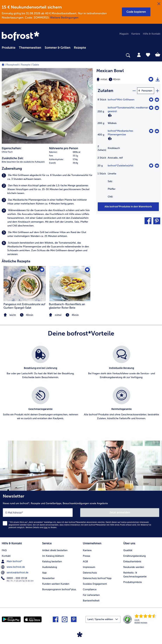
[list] (81, 387)
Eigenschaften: (12, 148)
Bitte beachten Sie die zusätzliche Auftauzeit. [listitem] (23, 162)
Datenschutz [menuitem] (90, 573)
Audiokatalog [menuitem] (50, 567)
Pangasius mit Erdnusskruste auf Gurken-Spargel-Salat (24, 306)
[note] (70, 315)
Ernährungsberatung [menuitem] (135, 556)
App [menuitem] (44, 573)
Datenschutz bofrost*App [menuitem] (97, 578)
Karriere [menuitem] (136, 34)
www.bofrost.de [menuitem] (13, 567)
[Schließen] (159, 4)
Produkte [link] (9, 48)
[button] (136, 12)
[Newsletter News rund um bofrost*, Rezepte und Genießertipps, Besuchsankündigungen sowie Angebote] (81, 514)
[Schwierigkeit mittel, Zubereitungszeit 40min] (117, 79)
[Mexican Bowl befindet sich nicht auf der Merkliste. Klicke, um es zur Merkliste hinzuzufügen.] (151, 79)
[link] (21, 36)
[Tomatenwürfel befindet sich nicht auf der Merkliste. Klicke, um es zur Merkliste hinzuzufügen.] (151, 108)
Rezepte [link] (80, 48)
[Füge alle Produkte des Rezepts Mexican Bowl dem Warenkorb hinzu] (128, 207)
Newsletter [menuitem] (48, 578)
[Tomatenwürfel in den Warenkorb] (157, 108)
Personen (147, 91)
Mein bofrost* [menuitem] (12, 561)
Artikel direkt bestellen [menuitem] (55, 550)
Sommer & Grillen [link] (58, 48)
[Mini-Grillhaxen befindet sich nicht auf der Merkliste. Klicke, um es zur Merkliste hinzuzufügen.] (151, 100)
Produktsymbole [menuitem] (133, 582)
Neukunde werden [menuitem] (134, 567)
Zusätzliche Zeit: (13, 158)
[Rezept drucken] (158, 79)
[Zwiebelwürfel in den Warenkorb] (157, 166)
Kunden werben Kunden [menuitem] (56, 584)
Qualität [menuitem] (128, 550)
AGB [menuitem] (85, 562)
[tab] (139, 55)
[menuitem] (9, 47)
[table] (128, 150)
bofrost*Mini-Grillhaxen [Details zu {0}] (121, 100)
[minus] (134, 91)
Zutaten (106, 91)
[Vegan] (110, 115)
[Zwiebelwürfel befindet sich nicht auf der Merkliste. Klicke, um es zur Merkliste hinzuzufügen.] (151, 166)
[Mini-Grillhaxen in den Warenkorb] (157, 100)
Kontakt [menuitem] (6, 556)
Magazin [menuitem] (124, 34)
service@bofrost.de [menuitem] (15, 573)
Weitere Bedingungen (64, 18)
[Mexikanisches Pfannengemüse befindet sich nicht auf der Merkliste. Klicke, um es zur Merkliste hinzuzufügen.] (151, 131)
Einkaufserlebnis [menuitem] (132, 562)
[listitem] (47, 177)
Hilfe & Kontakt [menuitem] (152, 34)
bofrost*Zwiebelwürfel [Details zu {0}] (120, 166)
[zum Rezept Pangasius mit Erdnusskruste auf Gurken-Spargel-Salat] (25, 284)
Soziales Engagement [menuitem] (95, 584)
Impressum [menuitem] (89, 567)
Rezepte (26, 65)
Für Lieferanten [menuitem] (91, 595)
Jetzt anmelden (120, 512)
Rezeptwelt (13, 65)
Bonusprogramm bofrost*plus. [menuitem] (59, 589)
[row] (71, 152)
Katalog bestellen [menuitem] (52, 562)
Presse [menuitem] (87, 556)
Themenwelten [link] (30, 48)
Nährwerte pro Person (64, 148)
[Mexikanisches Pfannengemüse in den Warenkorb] (157, 131)
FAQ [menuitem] (4, 550)
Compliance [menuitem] (90, 589)
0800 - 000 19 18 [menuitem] (14, 578)
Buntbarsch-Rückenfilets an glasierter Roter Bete (67, 306)
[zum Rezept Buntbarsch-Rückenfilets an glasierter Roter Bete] (70, 284)
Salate (36, 65)
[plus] (157, 91)
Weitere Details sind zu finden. (41, 527)
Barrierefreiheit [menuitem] (91, 601)
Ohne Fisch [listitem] (7, 152)
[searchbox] (4, 55)
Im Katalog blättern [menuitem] (53, 556)
